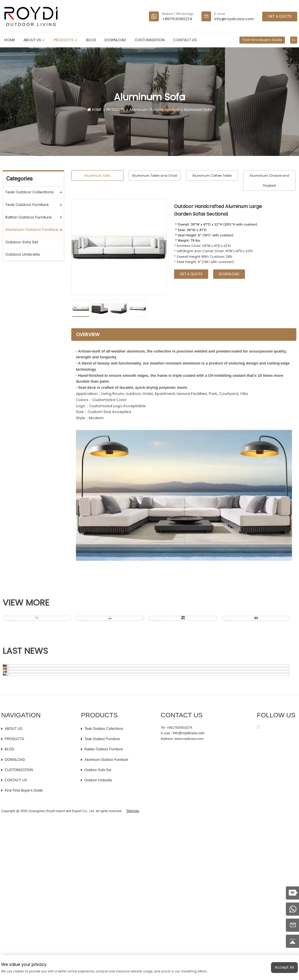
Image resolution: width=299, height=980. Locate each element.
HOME (9, 40)
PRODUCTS (66, 40)
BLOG (91, 40)
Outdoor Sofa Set (22, 242)
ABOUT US (34, 40)
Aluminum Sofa (196, 110)
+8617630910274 (177, 19)
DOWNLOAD (115, 40)
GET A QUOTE (280, 16)
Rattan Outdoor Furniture (28, 217)
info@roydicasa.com (234, 19)
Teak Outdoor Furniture (27, 204)
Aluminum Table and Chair (155, 176)
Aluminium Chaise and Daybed (269, 180)
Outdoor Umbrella (22, 254)
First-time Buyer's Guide (262, 40)
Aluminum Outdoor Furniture (155, 110)
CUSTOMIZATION (150, 40)
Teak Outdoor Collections (29, 192)
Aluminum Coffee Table (212, 176)
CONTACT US (185, 40)
